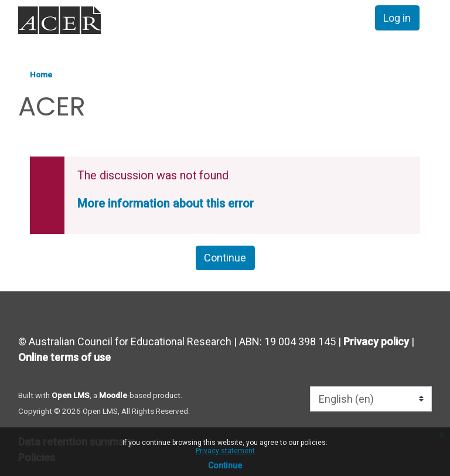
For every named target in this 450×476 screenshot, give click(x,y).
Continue (225, 465)
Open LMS (71, 395)
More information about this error (166, 204)
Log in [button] (397, 18)
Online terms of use (64, 357)
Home (41, 74)
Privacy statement (225, 451)
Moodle (113, 395)
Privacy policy (376, 341)
